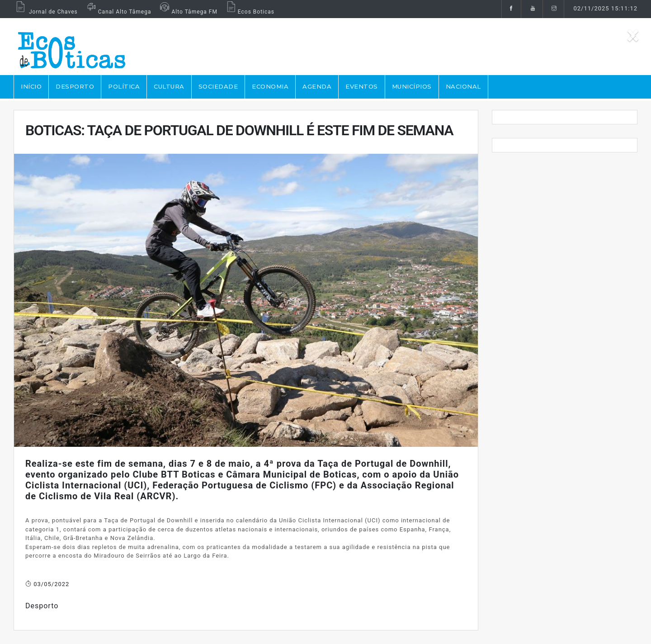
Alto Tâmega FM (187, 12)
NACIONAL (463, 86)
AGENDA (317, 86)
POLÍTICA (124, 86)
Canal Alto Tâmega (118, 12)
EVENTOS (362, 86)
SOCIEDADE (218, 86)
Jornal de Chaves (46, 12)
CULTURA (169, 86)
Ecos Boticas (249, 12)
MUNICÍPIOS (412, 86)
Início (31, 86)
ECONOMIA (270, 86)
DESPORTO (75, 86)
